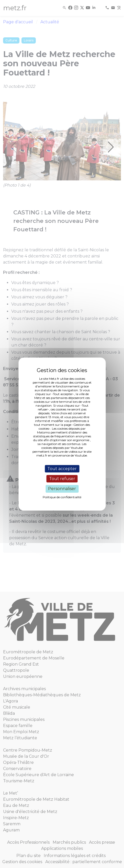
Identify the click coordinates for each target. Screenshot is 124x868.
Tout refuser (62, 479)
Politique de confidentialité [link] (62, 497)
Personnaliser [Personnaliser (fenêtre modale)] (62, 489)
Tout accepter (62, 469)
